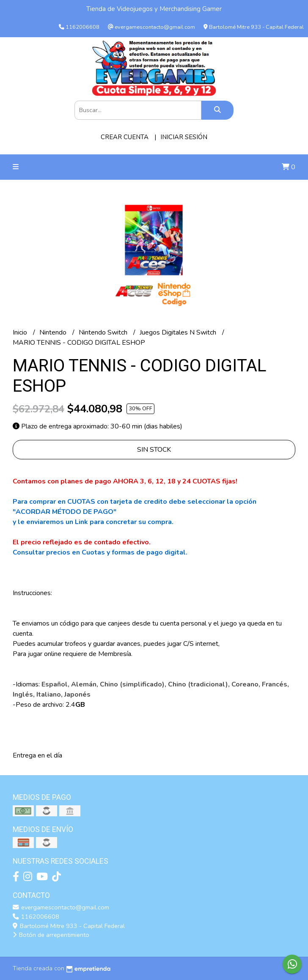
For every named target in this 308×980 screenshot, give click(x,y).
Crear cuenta (125, 137)
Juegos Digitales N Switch (179, 332)
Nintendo (54, 332)
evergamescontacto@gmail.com (61, 907)
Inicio (21, 332)
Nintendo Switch (104, 332)
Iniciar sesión (184, 137)
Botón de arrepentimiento (51, 935)
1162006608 (36, 917)
